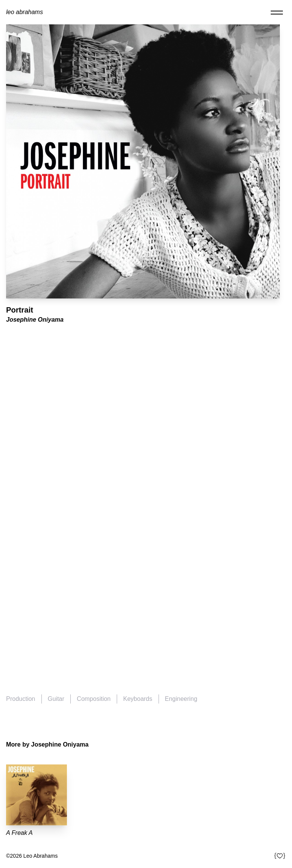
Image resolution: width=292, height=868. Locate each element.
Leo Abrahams (25, 12)
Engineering (181, 699)
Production (21, 699)
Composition (94, 699)
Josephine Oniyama (35, 320)
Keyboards (138, 699)
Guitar (56, 699)
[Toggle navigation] (277, 12)
